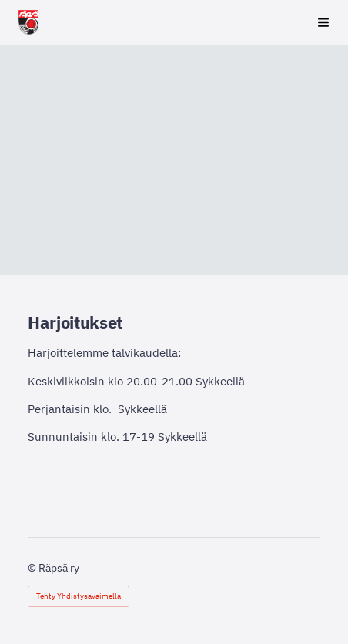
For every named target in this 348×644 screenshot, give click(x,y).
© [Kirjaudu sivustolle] (33, 568)
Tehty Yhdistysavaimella (79, 596)
